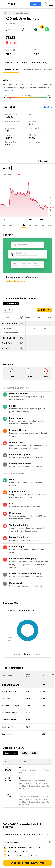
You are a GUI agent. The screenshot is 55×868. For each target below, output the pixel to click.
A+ (10, 310)
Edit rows (44, 310)
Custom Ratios (11, 70)
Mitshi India (7, 667)
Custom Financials (31, 70)
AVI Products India (10, 689)
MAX (50, 225)
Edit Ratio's (46, 107)
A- (5, 310)
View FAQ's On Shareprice (16, 829)
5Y (36, 225)
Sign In (35, 4)
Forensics (49, 70)
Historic (38, 623)
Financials (22, 63)
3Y (30, 225)
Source (17, 623)
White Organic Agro (10, 674)
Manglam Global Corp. (11, 660)
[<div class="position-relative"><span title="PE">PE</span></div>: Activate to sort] (42, 645)
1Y (24, 225)
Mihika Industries (9, 696)
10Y (42, 225)
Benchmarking (40, 63)
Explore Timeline (15, 281)
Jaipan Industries (9, 703)
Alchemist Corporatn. (11, 682)
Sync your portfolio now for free (28, 863)
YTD (17, 225)
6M (10, 225)
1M (4, 225)
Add (6, 168)
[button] (7, 644)
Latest (27, 623)
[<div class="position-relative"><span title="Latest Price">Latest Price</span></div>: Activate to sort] (28, 645)
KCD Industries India (11, 653)
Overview (8, 63)
